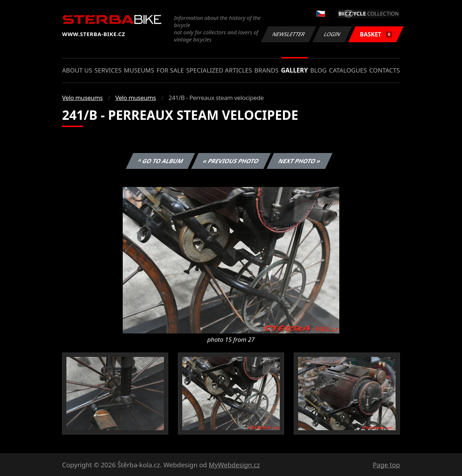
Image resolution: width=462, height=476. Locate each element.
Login (332, 34)
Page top (386, 465)
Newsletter (288, 34)
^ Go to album (160, 161)
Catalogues (348, 70)
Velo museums (82, 98)
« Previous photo (231, 161)
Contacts (385, 70)
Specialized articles (219, 70)
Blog (319, 70)
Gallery (295, 70)
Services (108, 70)
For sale (170, 70)
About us (77, 70)
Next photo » (300, 161)
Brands (267, 70)
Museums (139, 70)
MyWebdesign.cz (234, 465)
